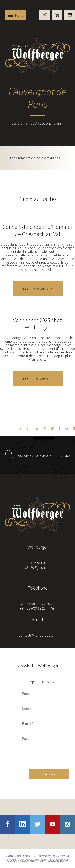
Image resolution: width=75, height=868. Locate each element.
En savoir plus (42, 289)
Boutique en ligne (57, 15)
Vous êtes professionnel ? (70, 15)
